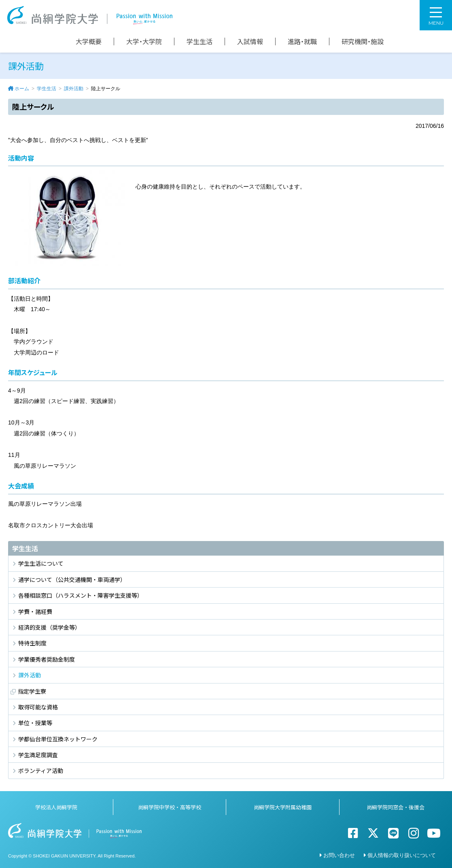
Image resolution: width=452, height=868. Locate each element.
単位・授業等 (35, 723)
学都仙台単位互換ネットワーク (58, 739)
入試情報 (250, 41)
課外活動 (74, 89)
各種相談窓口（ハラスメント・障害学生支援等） (81, 595)
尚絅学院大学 (90, 15)
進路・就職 (302, 41)
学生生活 (199, 41)
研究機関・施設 (363, 41)
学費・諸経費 (35, 611)
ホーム (22, 89)
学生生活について (41, 563)
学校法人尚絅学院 (56, 807)
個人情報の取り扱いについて (402, 855)
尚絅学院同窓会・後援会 (396, 807)
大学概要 (89, 41)
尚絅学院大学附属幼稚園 (283, 807)
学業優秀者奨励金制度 (47, 659)
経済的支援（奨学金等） (49, 627)
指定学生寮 (32, 691)
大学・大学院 (144, 41)
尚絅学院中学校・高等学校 (170, 807)
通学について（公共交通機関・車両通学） (72, 579)
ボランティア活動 (41, 770)
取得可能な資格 (38, 707)
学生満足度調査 (38, 755)
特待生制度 (32, 643)
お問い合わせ (339, 855)
